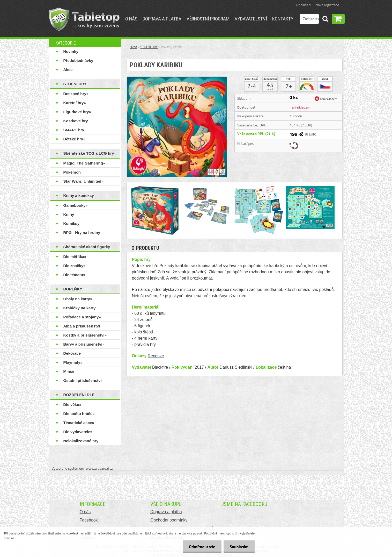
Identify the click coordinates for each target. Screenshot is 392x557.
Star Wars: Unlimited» (83, 181)
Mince (69, 371)
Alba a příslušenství (82, 326)
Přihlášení (304, 5)
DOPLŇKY (73, 289)
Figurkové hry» (77, 112)
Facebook (89, 520)
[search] (325, 20)
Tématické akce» (79, 423)
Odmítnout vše (201, 547)
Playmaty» (73, 362)
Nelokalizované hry (81, 441)
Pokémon (72, 172)
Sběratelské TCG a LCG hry (89, 153)
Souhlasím (239, 547)
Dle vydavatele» (78, 432)
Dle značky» (75, 266)
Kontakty (283, 19)
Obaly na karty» (78, 299)
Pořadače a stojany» (82, 317)
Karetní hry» (75, 103)
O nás (131, 19)
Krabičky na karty (80, 308)
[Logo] (84, 19)
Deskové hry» (76, 94)
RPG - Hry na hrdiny (82, 233)
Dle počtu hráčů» (79, 414)
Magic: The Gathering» (84, 163)
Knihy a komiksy (79, 195)
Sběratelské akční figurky (87, 247)
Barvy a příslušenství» (84, 344)
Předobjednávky (78, 60)
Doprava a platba (162, 19)
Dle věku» (72, 405)
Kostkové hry (76, 121)
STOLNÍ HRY (75, 84)
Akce (68, 70)
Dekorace (72, 353)
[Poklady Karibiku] (177, 79)
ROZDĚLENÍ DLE (79, 395)
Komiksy (72, 223)
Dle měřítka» (75, 257)
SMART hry (74, 130)
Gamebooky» (76, 205)
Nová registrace (327, 5)
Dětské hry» (74, 139)
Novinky (71, 51)
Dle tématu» (74, 275)
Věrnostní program (208, 19)
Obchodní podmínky (169, 520)
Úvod (134, 47)
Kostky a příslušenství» (85, 335)
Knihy (69, 214)
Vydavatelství (251, 19)
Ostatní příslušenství (83, 380)
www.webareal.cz (99, 468)
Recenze (156, 356)
